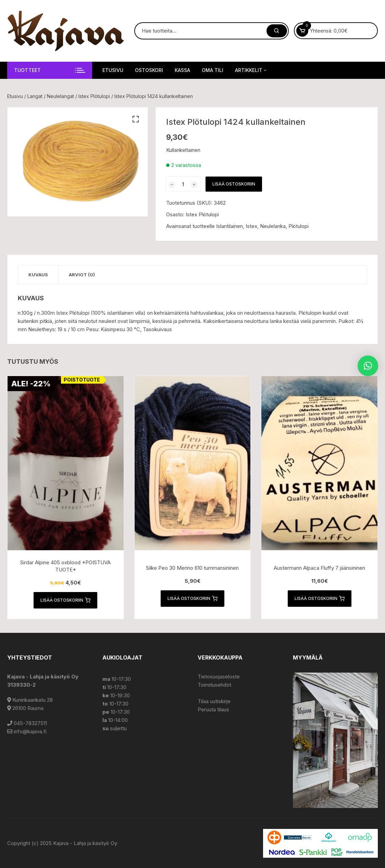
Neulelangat (60, 96)
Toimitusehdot (214, 685)
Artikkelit (251, 70)
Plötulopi (299, 226)
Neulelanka (273, 226)
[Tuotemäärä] (183, 184)
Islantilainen (229, 226)
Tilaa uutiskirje (214, 701)
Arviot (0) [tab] (82, 275)
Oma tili (213, 70)
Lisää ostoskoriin (234, 184)
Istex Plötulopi (94, 96)
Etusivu (113, 70)
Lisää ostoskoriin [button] (65, 600)
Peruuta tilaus (213, 709)
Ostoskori (149, 70)
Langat (35, 96)
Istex (251, 226)
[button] (136, 119)
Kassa (182, 70)
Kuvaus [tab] (38, 275)
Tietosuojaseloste (219, 677)
